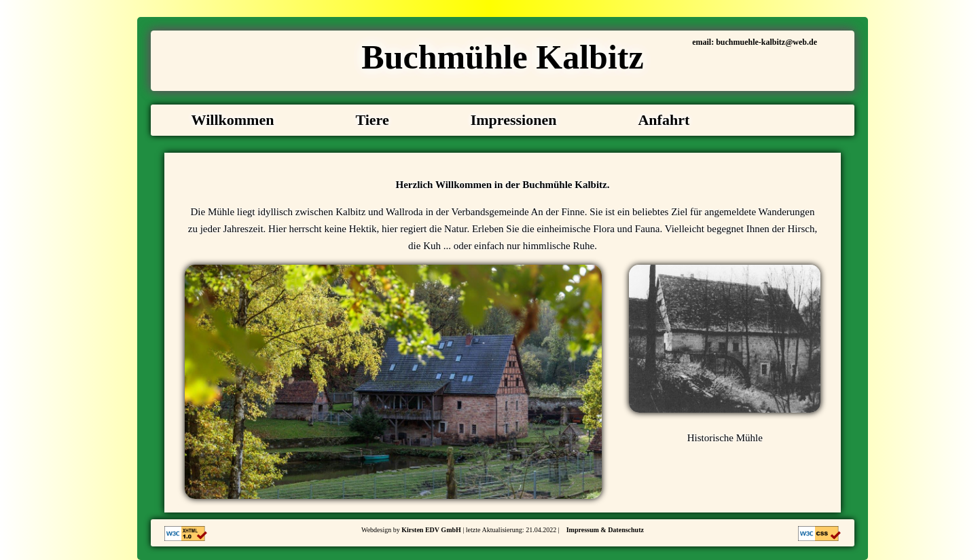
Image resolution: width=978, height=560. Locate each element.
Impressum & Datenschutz (605, 530)
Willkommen (233, 120)
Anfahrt (664, 120)
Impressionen (514, 120)
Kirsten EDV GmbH (431, 530)
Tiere (372, 120)
